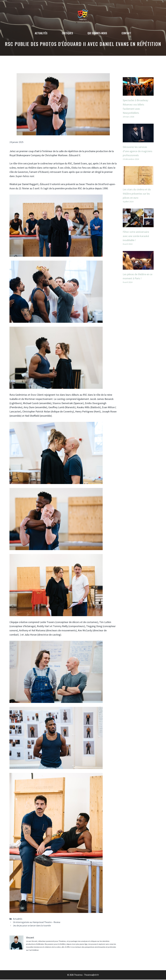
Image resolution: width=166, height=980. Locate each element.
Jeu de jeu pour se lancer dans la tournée (32, 926)
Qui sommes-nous (97, 33)
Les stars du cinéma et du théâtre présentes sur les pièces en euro (137, 194)
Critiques (67, 33)
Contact (126, 33)
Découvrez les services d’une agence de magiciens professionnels (138, 151)
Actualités (41, 33)
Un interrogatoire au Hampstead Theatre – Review (37, 922)
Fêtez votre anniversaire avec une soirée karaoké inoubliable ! (136, 236)
